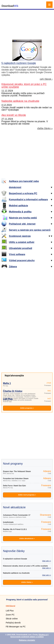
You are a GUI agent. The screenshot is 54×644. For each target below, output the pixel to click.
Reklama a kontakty (27, 640)
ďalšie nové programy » (27, 495)
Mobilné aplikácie (18, 206)
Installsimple (8, 522)
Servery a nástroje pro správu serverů (30, 230)
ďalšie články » (45, 128)
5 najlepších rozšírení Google (19, 63)
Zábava (13, 267)
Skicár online (12, 619)
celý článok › (46, 79)
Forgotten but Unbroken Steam (16, 479)
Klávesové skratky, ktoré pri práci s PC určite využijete (25, 566)
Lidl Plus (8, 399)
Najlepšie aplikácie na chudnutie (16, 573)
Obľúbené (11, 606)
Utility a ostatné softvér (22, 242)
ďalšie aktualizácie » (27, 538)
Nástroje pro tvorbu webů (23, 218)
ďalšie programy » (27, 408)
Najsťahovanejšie (14, 376)
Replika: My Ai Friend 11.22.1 (15, 529)
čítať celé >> (47, 561)
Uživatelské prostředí (21, 248)
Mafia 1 (7, 383)
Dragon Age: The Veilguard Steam (17, 471)
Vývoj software (17, 254)
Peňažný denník (13, 623)
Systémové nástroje (20, 236)
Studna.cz (43, 635)
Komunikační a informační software (28, 199)
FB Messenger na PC (16, 627)
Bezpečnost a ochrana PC (23, 193)
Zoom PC (10, 615)
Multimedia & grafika (20, 212)
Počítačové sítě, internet (22, 224)
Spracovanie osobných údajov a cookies (27, 637)
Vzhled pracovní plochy (22, 260)
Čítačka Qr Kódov (13, 391)
